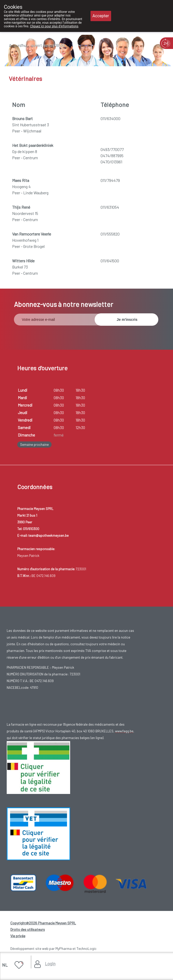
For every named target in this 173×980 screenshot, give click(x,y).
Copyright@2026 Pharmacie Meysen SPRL (43, 923)
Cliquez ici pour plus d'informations (54, 26)
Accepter (101, 16)
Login (50, 964)
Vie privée (18, 936)
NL (5, 965)
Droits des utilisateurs (28, 929)
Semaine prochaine (34, 445)
